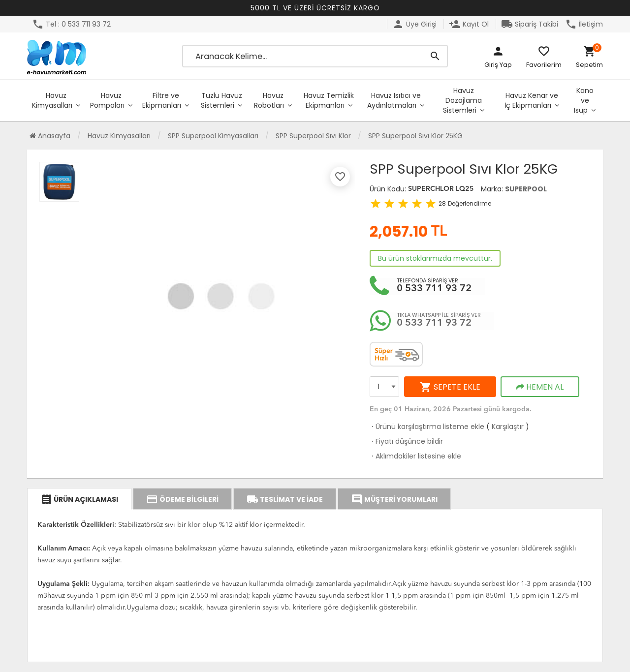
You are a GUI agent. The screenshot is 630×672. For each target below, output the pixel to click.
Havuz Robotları (269, 100)
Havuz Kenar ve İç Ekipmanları (531, 100)
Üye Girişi (414, 24)
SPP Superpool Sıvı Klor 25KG (415, 136)
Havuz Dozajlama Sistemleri (462, 100)
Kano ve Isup (584, 100)
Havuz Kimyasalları (52, 100)
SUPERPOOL (526, 189)
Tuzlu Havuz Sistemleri (221, 100)
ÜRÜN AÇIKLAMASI (79, 499)
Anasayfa (50, 136)
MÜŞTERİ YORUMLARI (394, 499)
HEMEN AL (540, 387)
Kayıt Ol (469, 24)
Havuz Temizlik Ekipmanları (329, 100)
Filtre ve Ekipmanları (162, 100)
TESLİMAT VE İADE (285, 499)
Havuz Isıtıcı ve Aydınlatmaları (394, 100)
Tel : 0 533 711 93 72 (71, 24)
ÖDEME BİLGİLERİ (182, 499)
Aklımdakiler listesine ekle (415, 456)
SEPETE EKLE (450, 387)
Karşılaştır (508, 427)
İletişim (584, 24)
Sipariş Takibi (530, 24)
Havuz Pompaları (107, 100)
